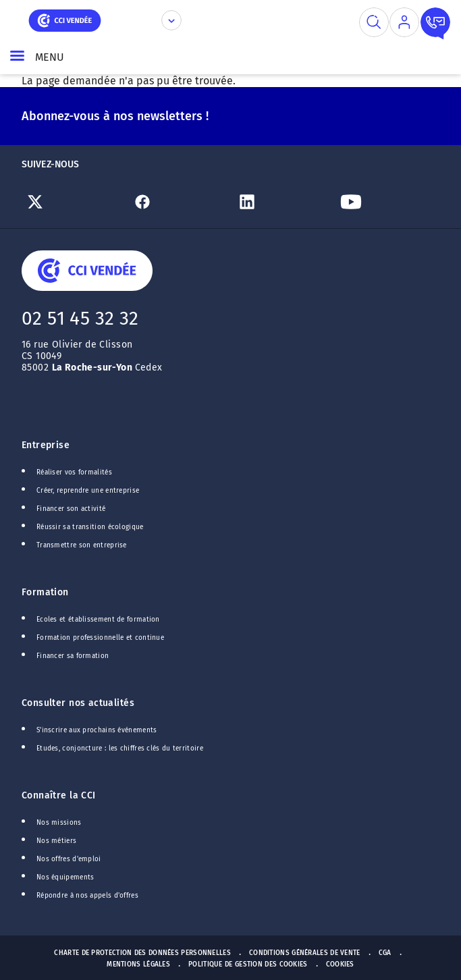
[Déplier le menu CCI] (171, 20)
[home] (65, 19)
